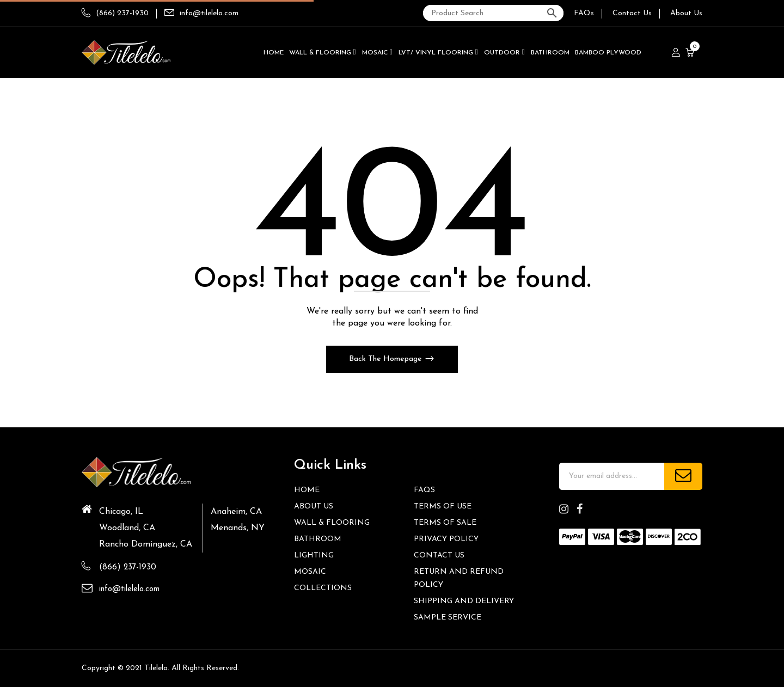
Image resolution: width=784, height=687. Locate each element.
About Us (686, 13)
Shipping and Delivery (464, 601)
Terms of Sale (445, 523)
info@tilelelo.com (209, 13)
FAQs (584, 13)
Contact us (439, 556)
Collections (323, 588)
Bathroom (318, 539)
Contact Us (632, 13)
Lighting (314, 556)
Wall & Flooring (332, 523)
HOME (307, 490)
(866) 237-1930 (115, 13)
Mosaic (310, 572)
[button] (691, 53)
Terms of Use (443, 507)
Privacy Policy (446, 539)
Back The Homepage (387, 359)
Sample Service (448, 618)
